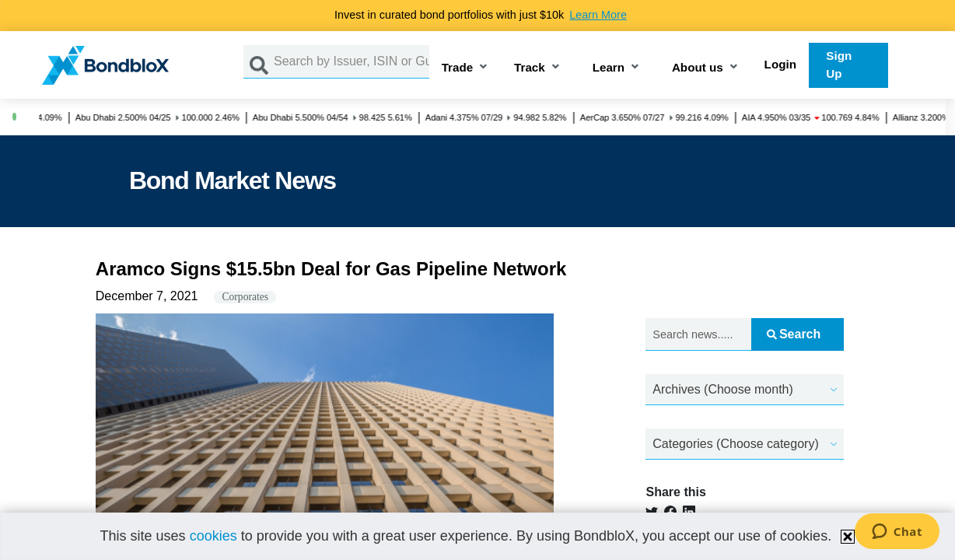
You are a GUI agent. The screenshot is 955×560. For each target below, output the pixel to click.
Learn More (598, 15)
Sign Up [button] (839, 65)
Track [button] (530, 68)
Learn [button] (609, 68)
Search (794, 334)
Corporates (245, 297)
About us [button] (698, 68)
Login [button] (780, 64)
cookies (213, 536)
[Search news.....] (698, 335)
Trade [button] (458, 68)
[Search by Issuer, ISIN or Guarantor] (352, 62)
